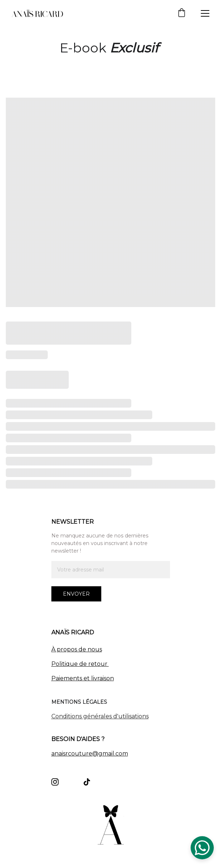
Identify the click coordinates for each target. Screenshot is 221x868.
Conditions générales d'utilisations (100, 717)
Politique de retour (80, 664)
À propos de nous (77, 649)
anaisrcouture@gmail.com (90, 754)
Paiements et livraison (83, 678)
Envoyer (76, 594)
